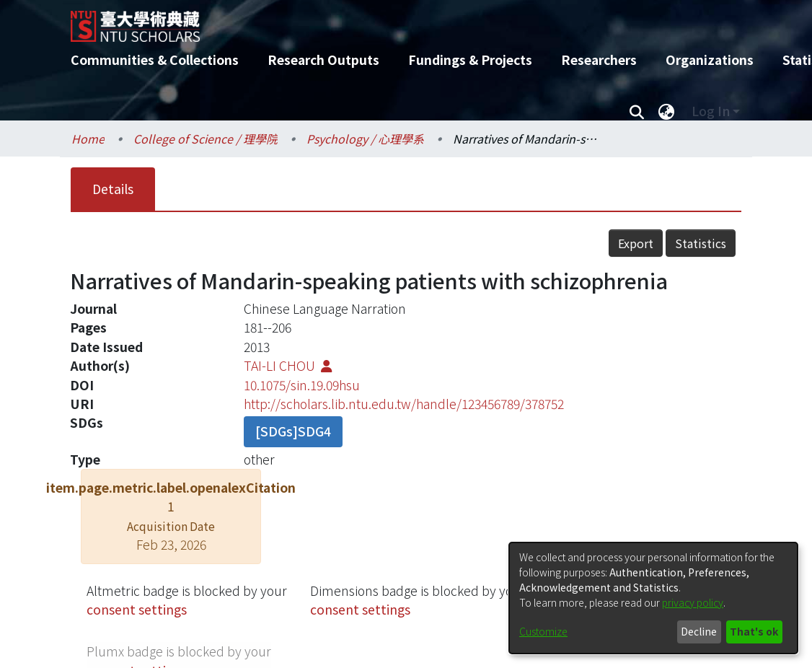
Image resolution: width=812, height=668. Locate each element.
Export (636, 243)
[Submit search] (636, 111)
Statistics (701, 243)
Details (113, 189)
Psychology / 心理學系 (365, 139)
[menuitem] (666, 111)
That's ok (754, 631)
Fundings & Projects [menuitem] (470, 60)
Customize (543, 631)
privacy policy (693, 602)
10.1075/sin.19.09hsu (302, 385)
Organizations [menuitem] (710, 60)
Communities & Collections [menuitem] (155, 60)
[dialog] (653, 598)
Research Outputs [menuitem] (323, 60)
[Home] (393, 21)
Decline (699, 631)
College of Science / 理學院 (206, 139)
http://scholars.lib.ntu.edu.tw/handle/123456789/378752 (404, 404)
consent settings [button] (137, 609)
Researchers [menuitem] (599, 60)
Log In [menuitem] (711, 111)
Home (88, 139)
